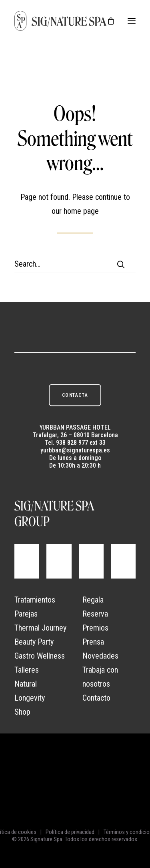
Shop (22, 712)
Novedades (100, 656)
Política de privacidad (70, 832)
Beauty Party (34, 642)
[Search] (75, 264)
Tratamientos (35, 600)
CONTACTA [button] (75, 395)
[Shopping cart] (107, 21)
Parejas (26, 614)
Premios (95, 628)
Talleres (27, 670)
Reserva (95, 614)
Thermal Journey (40, 628)
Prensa (93, 642)
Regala (93, 600)
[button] (132, 21)
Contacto (96, 698)
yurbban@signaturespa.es (75, 450)
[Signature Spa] (61, 21)
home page (81, 211)
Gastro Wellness (40, 656)
